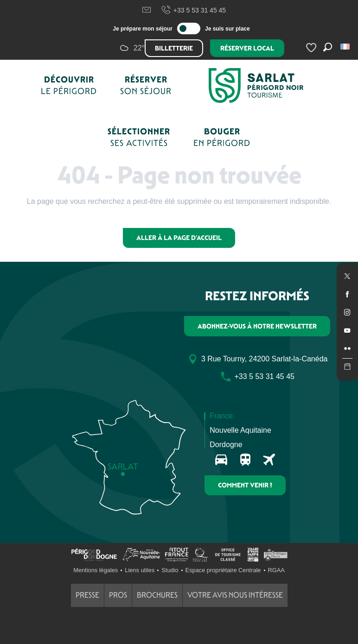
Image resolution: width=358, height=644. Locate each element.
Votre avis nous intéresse (235, 595)
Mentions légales (96, 570)
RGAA (276, 570)
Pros (118, 595)
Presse (87, 595)
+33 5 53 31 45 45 (193, 10)
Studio (170, 570)
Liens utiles (140, 570)
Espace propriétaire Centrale (223, 570)
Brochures (157, 595)
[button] (346, 47)
